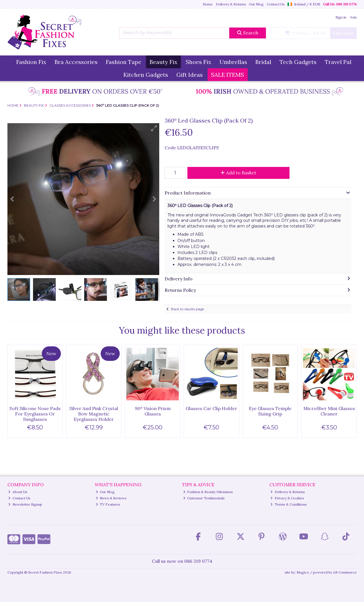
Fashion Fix (31, 62)
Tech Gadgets (298, 62)
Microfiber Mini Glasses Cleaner (329, 411)
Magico (303, 572)
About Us (18, 492)
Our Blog (256, 4)
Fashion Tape (124, 62)
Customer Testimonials (204, 498)
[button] (154, 128)
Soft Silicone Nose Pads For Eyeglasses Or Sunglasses (35, 414)
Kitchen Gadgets (146, 75)
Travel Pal (338, 62)
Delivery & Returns (231, 4)
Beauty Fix (164, 62)
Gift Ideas (190, 75)
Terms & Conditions (289, 504)
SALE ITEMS (227, 75)
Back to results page (187, 309)
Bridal (263, 62)
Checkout (343, 33)
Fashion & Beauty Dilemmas (208, 492)
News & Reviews (111, 498)
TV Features (108, 504)
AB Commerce (345, 572)
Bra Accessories (76, 62)
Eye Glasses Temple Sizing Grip (270, 411)
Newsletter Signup (25, 504)
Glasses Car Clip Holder (211, 408)
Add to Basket (238, 173)
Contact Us (276, 4)
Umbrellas (233, 62)
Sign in (341, 17)
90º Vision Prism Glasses (153, 411)
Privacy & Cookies (287, 498)
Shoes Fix (198, 62)
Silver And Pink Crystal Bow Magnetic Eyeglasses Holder (94, 414)
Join (353, 17)
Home (208, 4)
